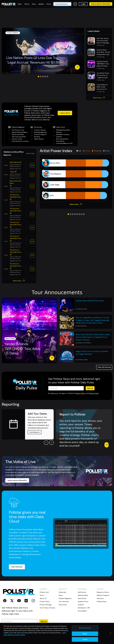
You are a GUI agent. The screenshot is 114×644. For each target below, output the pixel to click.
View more (99, 98)
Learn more (65, 113)
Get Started (17, 567)
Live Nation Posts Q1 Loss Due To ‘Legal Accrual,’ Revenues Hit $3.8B (33, 60)
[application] (76, 179)
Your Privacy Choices (47, 608)
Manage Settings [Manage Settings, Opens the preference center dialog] (85, 639)
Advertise (100, 598)
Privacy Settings (46, 605)
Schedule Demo (62, 4)
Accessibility (82, 611)
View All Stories (104, 367)
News (61, 595)
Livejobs (81, 605)
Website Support (103, 595)
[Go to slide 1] (39, 77)
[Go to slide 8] (84, 214)
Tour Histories (64, 602)
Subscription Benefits (101, 4)
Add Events (82, 592)
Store (42, 595)
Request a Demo (103, 592)
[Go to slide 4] (45, 77)
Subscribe (62, 592)
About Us (43, 598)
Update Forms (83, 602)
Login (83, 4)
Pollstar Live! (44, 592)
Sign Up (90, 388)
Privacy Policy (80, 393)
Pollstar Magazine (65, 598)
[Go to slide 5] (47, 77)
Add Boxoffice (83, 595)
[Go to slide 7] (82, 214)
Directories (63, 605)
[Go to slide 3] (43, 77)
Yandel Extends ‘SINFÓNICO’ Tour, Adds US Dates (22, 349)
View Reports (35, 432)
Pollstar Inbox (102, 602)
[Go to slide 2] (41, 77)
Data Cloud (82, 598)
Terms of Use (94, 393)
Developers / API (84, 608)
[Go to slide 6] (79, 214)
